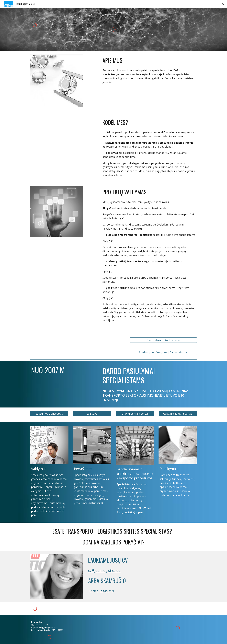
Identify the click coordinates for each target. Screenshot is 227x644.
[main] (149, 60)
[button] (224, 4)
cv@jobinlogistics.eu (104, 570)
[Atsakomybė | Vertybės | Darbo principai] (163, 352)
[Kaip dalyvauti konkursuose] (163, 340)
